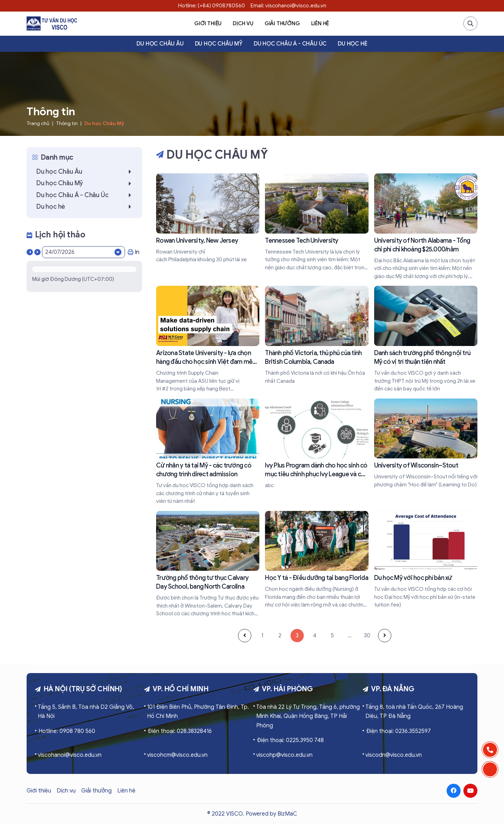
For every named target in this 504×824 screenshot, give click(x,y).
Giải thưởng (282, 23)
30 (367, 636)
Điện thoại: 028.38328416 (180, 731)
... (350, 636)
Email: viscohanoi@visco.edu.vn (288, 6)
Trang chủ (38, 123)
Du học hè (352, 44)
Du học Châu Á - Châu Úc (290, 44)
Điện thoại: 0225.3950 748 (290, 740)
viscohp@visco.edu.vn (284, 755)
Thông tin (67, 123)
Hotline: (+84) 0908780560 (212, 6)
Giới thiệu (208, 23)
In (134, 252)
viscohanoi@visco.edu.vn (70, 755)
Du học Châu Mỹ (219, 44)
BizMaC (287, 814)
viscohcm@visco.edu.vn (177, 755)
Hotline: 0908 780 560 (67, 731)
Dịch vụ (243, 23)
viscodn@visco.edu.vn (394, 755)
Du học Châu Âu (160, 44)
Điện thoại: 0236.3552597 (398, 731)
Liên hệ (320, 23)
